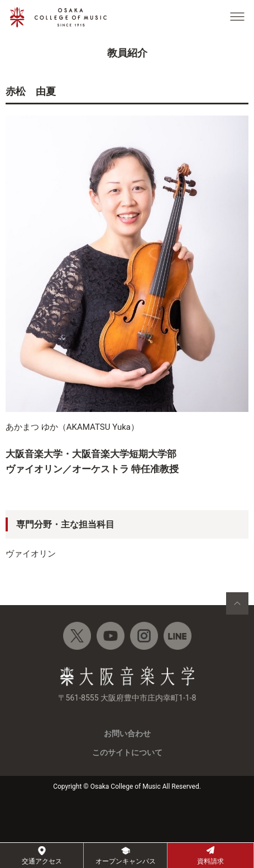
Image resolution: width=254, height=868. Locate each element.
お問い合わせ (127, 733)
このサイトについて (127, 752)
